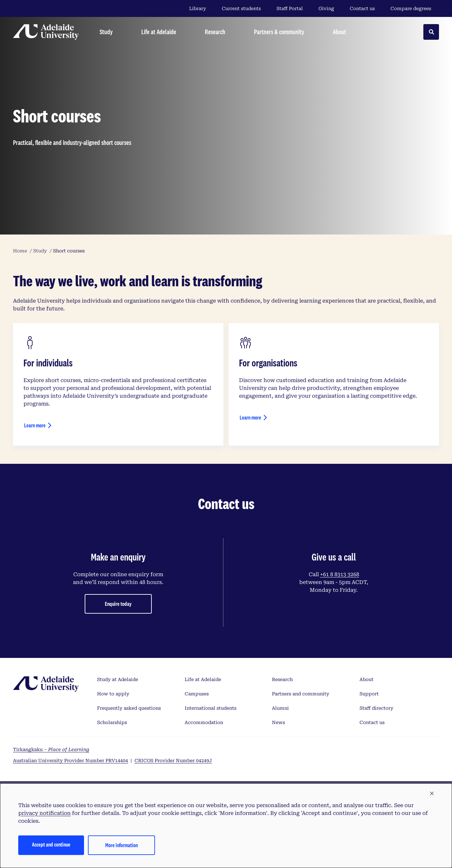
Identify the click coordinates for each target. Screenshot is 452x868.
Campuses (197, 694)
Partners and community (301, 694)
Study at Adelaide (118, 679)
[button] (432, 794)
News (278, 722)
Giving (326, 8)
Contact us (362, 8)
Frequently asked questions (129, 708)
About (367, 679)
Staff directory (376, 708)
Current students (241, 8)
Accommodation (204, 722)
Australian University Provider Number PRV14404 (71, 761)
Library (198, 8)
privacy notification (44, 813)
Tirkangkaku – (51, 749)
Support (369, 694)
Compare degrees (415, 8)
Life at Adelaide (203, 679)
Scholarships (112, 722)
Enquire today (118, 604)
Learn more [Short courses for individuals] (35, 425)
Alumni (280, 708)
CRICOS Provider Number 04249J (173, 761)
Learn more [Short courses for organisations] (250, 417)
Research (282, 679)
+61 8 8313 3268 (340, 574)
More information (121, 845)
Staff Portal (290, 8)
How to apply (113, 694)
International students (211, 708)
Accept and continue (51, 844)
